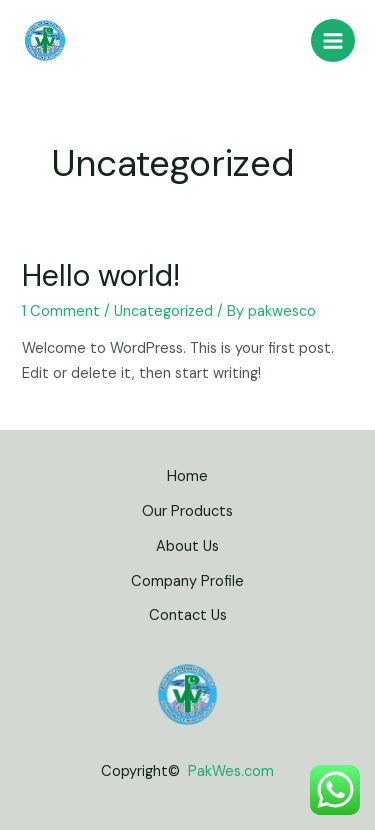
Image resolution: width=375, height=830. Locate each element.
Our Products (187, 511)
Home (187, 476)
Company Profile (187, 581)
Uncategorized (163, 311)
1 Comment (61, 311)
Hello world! (101, 275)
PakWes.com (231, 771)
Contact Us (188, 615)
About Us (187, 546)
